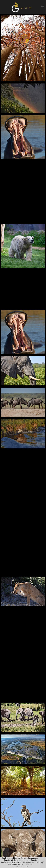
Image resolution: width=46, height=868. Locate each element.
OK (27, 866)
